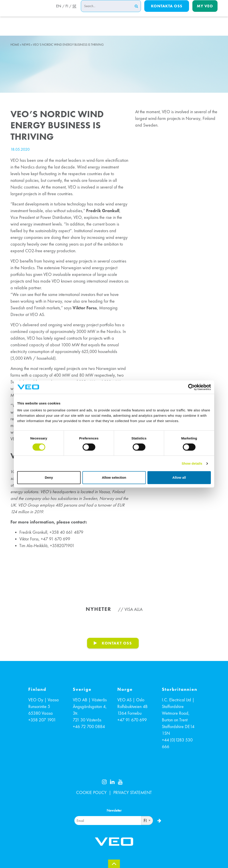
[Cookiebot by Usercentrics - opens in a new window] (191, 387)
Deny (49, 477)
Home (15, 45)
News (26, 45)
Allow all (179, 477)
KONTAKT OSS (117, 643)
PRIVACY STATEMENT (133, 792)
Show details (192, 463)
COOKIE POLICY (91, 792)
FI (66, 12)
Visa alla (133, 609)
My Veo (205, 11)
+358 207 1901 (42, 720)
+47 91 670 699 (132, 720)
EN (57, 12)
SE (74, 12)
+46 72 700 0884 (89, 726)
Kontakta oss (167, 11)
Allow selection (114, 477)
